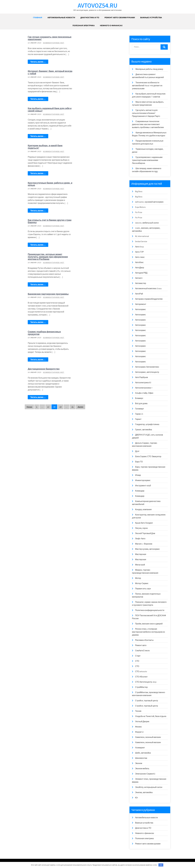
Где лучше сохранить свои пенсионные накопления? (43, 38)
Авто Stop (139, 247)
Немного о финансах (111, 25)
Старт (138, 656)
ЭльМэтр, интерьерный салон (149, 787)
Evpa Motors (140, 207)
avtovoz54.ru (98, 5)
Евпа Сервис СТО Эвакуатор (148, 456)
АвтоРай (139, 294)
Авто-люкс (140, 257)
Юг (136, 798)
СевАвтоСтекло (142, 651)
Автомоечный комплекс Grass (148, 288)
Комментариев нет (54, 43)
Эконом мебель (142, 769)
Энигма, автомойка (144, 792)
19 (60, 261)
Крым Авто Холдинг (144, 523)
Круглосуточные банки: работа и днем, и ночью (49, 113)
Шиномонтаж (141, 758)
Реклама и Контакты (144, 640)
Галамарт (139, 409)
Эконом (139, 763)
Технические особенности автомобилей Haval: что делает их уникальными (147, 86)
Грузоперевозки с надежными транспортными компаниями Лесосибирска (147, 160)
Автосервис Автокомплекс (147, 367)
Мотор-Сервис (142, 583)
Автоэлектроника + (144, 388)
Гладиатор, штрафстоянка (147, 424)
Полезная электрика (84, 25)
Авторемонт (141, 304)
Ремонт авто (141, 645)
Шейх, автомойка (143, 753)
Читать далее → (38, 62)
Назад (29, 261)
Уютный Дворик (142, 721)
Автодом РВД (141, 273)
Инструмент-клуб (143, 486)
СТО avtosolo (141, 671)
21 (73, 261)
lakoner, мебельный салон (147, 223)
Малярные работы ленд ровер (149, 69)
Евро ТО (139, 462)
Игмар (138, 475)
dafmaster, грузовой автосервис (149, 202)
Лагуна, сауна (141, 528)
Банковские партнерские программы (48, 185)
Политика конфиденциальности (150, 610)
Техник (138, 711)
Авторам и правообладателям (149, 299)
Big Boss (139, 191)
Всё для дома (141, 403)
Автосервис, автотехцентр (147, 372)
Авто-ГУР (139, 252)
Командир (140, 491)
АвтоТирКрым (141, 377)
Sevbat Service (141, 241)
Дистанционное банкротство (93, 223)
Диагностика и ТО (90, 17)
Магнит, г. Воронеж (144, 544)
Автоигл (139, 278)
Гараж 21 (139, 414)
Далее (80, 261)
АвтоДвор (140, 268)
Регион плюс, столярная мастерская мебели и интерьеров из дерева (148, 632)
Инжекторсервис (143, 480)
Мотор (138, 578)
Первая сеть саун (143, 589)
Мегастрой (140, 565)
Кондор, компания (143, 509)
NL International (142, 236)
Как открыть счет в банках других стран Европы (96, 113)
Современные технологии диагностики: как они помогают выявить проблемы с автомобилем (148, 124)
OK (161, 865)
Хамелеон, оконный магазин (148, 737)
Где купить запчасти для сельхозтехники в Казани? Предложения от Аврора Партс (146, 113)
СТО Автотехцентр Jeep (146, 682)
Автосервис (140, 309)
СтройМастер (141, 687)
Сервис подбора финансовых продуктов (94, 187)
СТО (137, 661)
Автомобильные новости (61, 17)
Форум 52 (139, 732)
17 (48, 261)
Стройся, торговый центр (146, 701)
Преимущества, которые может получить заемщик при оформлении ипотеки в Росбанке (97, 148)
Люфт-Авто (140, 539)
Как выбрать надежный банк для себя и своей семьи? (49, 75)
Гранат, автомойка (143, 430)
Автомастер (141, 283)
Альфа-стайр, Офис (144, 393)
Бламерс (139, 398)
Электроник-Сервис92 (145, 774)
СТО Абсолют (141, 677)
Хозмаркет (140, 748)
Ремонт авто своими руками (120, 17)
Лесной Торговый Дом (145, 533)
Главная (38, 17)
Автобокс (139, 262)
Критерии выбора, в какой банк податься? (95, 75)
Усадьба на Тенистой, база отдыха (151, 716)
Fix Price (139, 212)
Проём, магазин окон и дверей (149, 624)
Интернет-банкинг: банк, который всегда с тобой (96, 38)
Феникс (138, 727)
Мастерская (141, 554)
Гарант (138, 419)
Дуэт (137, 451)
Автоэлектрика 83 (143, 383)
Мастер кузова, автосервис (147, 549)
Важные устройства (151, 17)
